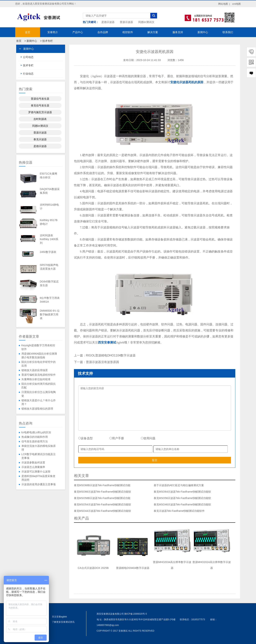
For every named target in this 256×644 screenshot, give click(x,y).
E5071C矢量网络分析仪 (49, 175)
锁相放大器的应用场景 (35, 370)
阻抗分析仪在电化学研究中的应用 (39, 364)
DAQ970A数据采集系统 (50, 191)
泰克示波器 (40, 139)
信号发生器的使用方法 (35, 441)
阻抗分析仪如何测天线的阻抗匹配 (39, 386)
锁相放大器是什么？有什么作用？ (39, 402)
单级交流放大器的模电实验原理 (39, 448)
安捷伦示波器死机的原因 (187, 82)
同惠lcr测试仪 (146, 22)
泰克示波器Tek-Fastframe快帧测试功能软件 (179, 511)
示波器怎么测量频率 (33, 467)
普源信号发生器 (40, 99)
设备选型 (85, 438)
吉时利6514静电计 (49, 207)
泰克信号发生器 (40, 105)
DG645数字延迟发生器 (49, 283)
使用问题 (148, 438)
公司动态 (28, 57)
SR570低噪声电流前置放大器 (49, 267)
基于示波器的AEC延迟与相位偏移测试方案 (179, 485)
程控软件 (128, 32)
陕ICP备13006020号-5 (136, 614)
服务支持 (178, 32)
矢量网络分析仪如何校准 (36, 379)
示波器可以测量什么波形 (36, 472)
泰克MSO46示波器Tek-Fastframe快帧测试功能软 (182, 504)
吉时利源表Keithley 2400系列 (49, 239)
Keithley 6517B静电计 (49, 222)
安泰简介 (53, 32)
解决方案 (153, 32)
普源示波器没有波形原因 (103, 362)
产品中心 (78, 32)
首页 (28, 32)
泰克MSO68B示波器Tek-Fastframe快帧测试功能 (102, 485)
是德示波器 (108, 22)
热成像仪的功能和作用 (35, 437)
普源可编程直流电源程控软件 (39, 375)
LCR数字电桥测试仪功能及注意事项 (39, 456)
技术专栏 (48, 41)
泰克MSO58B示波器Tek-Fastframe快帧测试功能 (102, 498)
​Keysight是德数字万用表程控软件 (38, 347)
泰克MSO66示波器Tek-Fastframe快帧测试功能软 (103, 492)
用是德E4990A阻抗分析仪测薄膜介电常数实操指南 (39, 356)
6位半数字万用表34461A (50, 300)
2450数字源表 (48, 252)
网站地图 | (224, 4)
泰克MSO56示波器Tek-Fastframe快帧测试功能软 (182, 498)
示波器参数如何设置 (33, 462)
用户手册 (117, 438)
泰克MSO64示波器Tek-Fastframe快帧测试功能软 (182, 492)
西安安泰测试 (107, 342)
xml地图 (236, 4)
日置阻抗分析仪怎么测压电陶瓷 (39, 394)
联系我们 (228, 32)
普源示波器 (126, 22)
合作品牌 (103, 32)
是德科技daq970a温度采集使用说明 (38, 478)
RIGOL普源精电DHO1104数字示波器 (111, 355)
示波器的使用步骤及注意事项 (39, 484)
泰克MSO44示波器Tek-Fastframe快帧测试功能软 (103, 511)
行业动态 (28, 74)
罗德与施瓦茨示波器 (40, 112)
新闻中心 (203, 32)
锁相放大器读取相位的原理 (37, 409)
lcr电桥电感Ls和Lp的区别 (36, 432)
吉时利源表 (40, 119)
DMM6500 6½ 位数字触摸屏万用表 (50, 314)
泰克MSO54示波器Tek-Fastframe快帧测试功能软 (103, 504)
